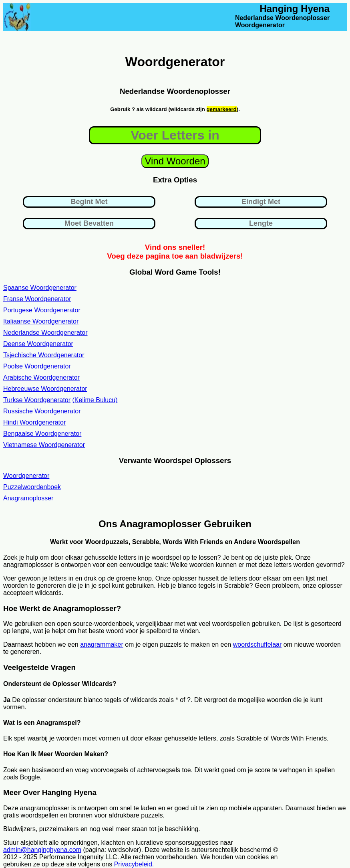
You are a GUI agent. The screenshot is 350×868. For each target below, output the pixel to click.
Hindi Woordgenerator (34, 422)
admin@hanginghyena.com (42, 850)
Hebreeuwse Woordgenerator (45, 389)
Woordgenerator (26, 476)
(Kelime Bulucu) (95, 400)
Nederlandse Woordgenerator (45, 333)
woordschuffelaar (257, 644)
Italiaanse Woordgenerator (41, 321)
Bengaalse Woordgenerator (42, 434)
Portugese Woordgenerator (42, 310)
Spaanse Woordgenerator (40, 288)
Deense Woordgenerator (38, 344)
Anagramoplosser (28, 498)
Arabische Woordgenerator (41, 377)
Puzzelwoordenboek (32, 487)
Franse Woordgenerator (37, 299)
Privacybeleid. (134, 864)
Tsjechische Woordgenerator (44, 355)
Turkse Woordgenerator (37, 400)
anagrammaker (102, 644)
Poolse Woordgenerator (37, 366)
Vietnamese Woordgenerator (44, 445)
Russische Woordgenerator (42, 411)
